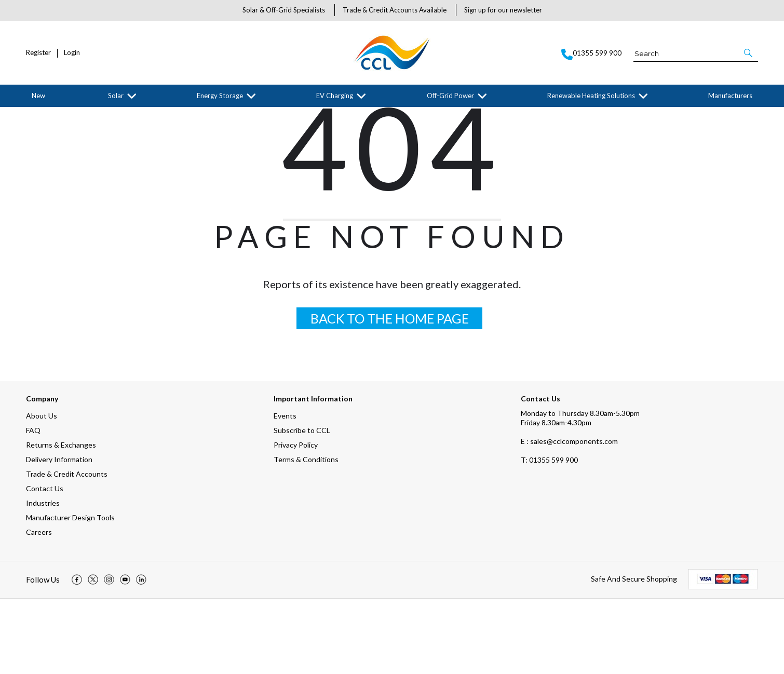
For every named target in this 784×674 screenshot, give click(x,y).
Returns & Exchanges (61, 520)
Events (285, 491)
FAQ (33, 505)
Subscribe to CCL (302, 505)
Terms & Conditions (306, 535)
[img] (77, 655)
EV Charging (335, 96)
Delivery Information (59, 535)
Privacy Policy (296, 520)
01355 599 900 (549, 535)
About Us (42, 491)
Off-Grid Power (450, 96)
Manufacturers (730, 96)
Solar (116, 96)
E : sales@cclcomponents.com (569, 516)
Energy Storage (220, 96)
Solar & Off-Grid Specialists (284, 10)
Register (38, 53)
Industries (43, 578)
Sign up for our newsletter (503, 10)
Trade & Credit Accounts (67, 549)
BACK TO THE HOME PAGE (390, 394)
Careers (39, 607)
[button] (749, 53)
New (38, 96)
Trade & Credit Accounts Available (395, 10)
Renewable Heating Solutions (591, 96)
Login (72, 53)
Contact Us (45, 564)
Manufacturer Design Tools (70, 593)
